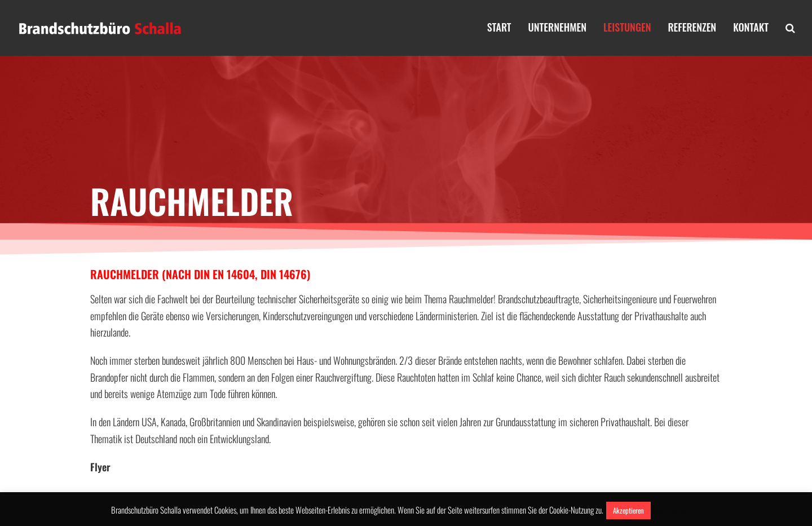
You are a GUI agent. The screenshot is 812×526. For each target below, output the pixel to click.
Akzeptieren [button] (628, 510)
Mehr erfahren (677, 510)
